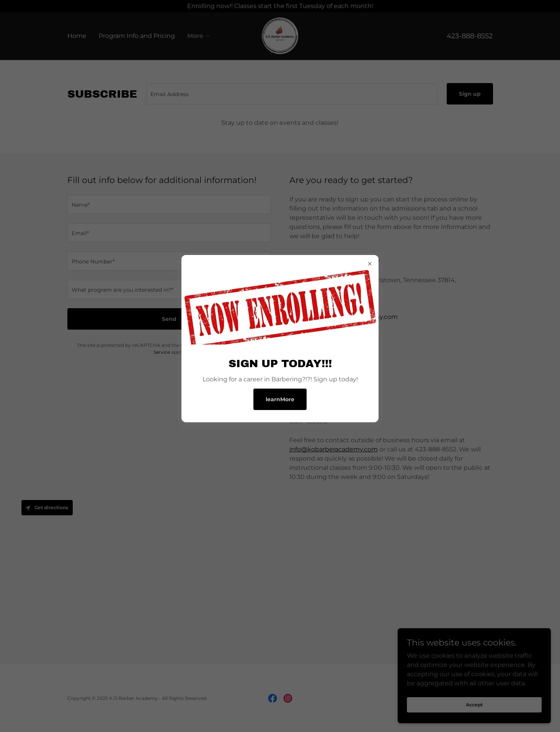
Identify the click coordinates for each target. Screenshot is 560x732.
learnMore (280, 399)
